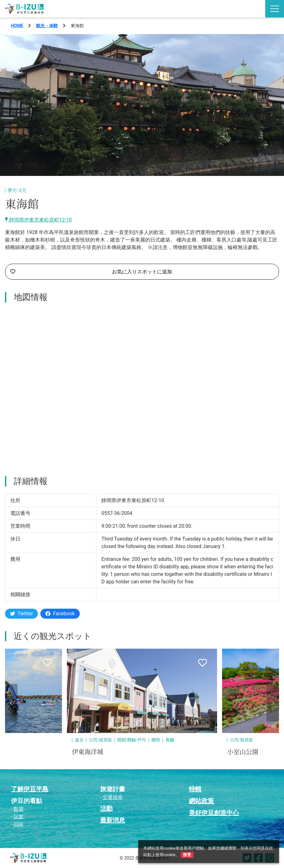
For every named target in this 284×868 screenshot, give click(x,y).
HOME (17, 26)
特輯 (195, 789)
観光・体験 (47, 26)
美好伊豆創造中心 (214, 813)
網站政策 (201, 801)
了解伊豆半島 (30, 789)
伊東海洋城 (88, 752)
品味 (18, 824)
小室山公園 (243, 752)
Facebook (60, 614)
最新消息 (113, 820)
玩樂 (18, 817)
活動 (106, 808)
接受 (187, 855)
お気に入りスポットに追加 (91, 272)
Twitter (21, 614)
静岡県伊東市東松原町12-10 (38, 220)
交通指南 (113, 797)
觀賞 (18, 809)
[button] (11, 703)
